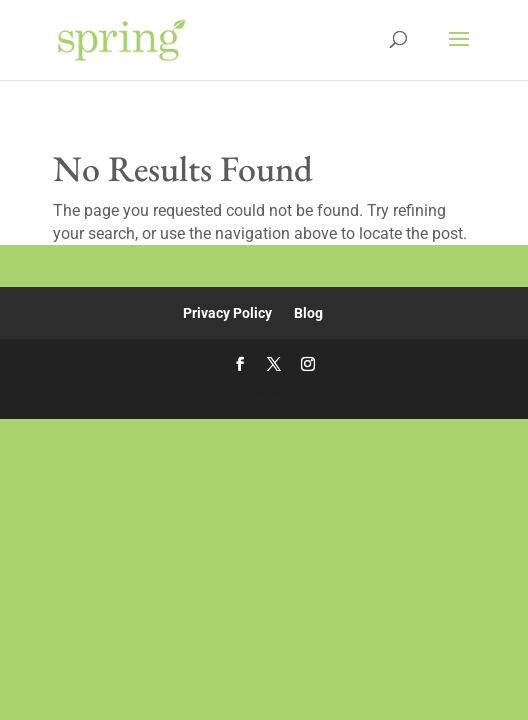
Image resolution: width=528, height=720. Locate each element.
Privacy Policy (227, 313)
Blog (308, 313)
